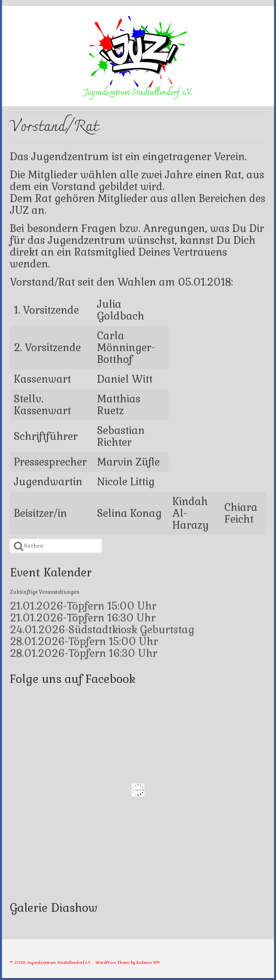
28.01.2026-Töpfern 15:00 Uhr (84, 641)
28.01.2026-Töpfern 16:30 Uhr (84, 653)
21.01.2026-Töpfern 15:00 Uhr (83, 606)
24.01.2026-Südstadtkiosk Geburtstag (102, 630)
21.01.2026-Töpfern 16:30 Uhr (83, 618)
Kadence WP (148, 962)
